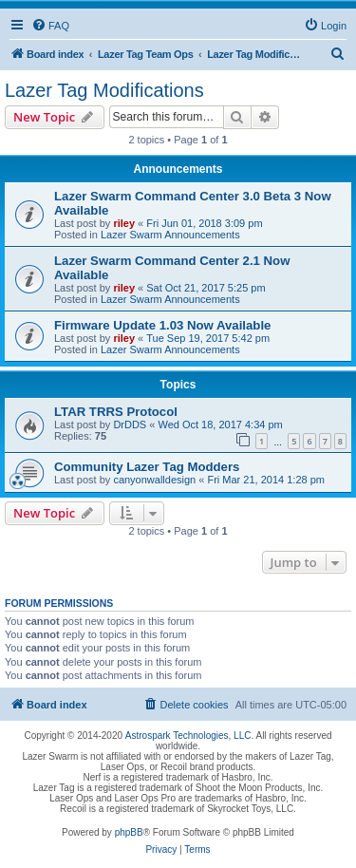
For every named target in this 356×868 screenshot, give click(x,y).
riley (124, 223)
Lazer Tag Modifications (104, 90)
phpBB (129, 832)
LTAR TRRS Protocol (116, 412)
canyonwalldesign (154, 480)
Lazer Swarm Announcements (170, 235)
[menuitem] (50, 26)
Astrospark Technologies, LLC (188, 736)
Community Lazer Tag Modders (147, 467)
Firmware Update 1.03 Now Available (162, 325)
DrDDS (130, 425)
